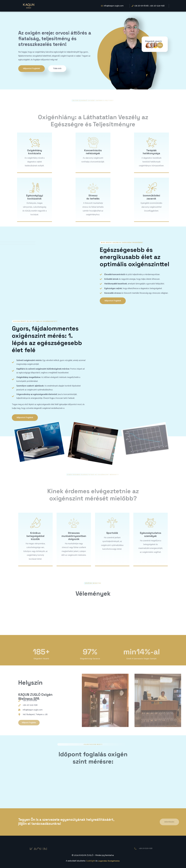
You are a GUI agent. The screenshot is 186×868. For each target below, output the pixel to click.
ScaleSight (91, 861)
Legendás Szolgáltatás (109, 861)
